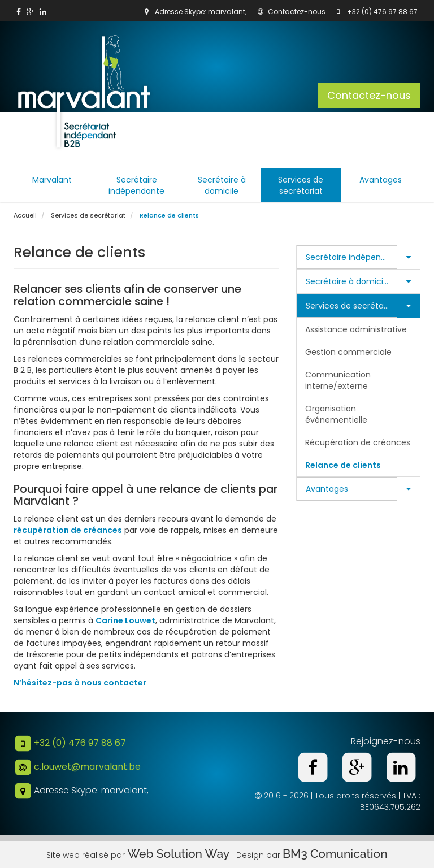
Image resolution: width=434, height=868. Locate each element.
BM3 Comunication (335, 854)
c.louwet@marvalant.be (87, 767)
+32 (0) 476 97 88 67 (382, 12)
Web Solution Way (180, 854)
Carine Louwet (125, 620)
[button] (409, 257)
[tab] (358, 257)
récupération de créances (68, 530)
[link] (19, 12)
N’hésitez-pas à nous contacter (80, 683)
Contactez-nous (292, 12)
